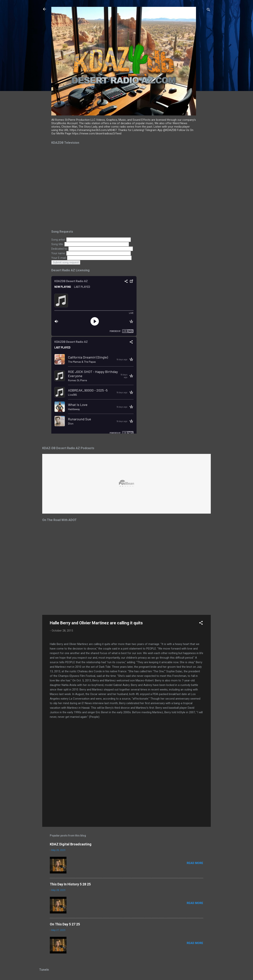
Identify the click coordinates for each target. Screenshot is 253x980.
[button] (201, 623)
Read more (195, 863)
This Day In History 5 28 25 (70, 884)
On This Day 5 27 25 (65, 924)
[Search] (208, 10)
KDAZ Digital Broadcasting (71, 844)
